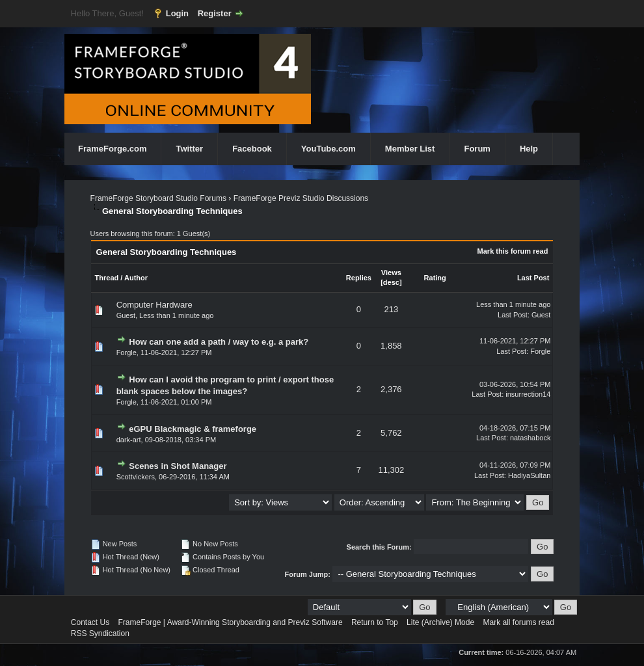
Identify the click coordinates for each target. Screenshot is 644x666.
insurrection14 (528, 394)
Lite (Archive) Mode (440, 622)
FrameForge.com (112, 149)
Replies (359, 278)
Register (215, 13)
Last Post (533, 278)
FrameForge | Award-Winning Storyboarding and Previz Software (231, 622)
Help (529, 149)
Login (177, 13)
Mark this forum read (513, 251)
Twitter (189, 149)
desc (391, 282)
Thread (107, 278)
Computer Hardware (154, 305)
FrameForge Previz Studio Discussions (301, 198)
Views (391, 273)
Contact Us (90, 622)
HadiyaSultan (529, 475)
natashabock (530, 438)
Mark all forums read (518, 622)
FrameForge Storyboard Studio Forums (158, 198)
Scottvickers (136, 477)
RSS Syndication (100, 633)
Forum (477, 149)
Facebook (252, 149)
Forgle (127, 353)
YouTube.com (329, 149)
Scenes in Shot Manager (178, 466)
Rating (435, 278)
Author (136, 278)
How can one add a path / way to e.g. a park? (219, 342)
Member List (410, 149)
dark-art (129, 440)
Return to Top (375, 622)
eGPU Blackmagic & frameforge (193, 429)
